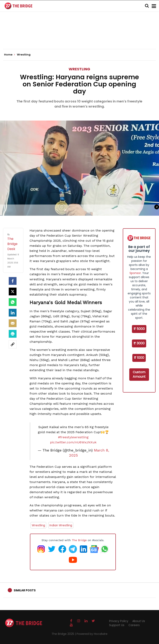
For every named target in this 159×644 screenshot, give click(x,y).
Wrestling (79, 69)
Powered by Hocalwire (92, 634)
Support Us (117, 625)
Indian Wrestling (61, 525)
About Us (139, 621)
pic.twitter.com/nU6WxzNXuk (73, 442)
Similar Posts (25, 590)
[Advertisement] (80, 37)
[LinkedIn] (13, 313)
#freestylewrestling (73, 437)
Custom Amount (139, 374)
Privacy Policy (119, 621)
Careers (134, 625)
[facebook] (13, 281)
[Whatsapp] (13, 302)
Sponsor (135, 273)
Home (10, 55)
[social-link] (13, 344)
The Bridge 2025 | (64, 634)
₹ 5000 (139, 329)
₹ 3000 (139, 343)
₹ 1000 (139, 358)
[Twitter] (13, 292)
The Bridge (79, 540)
